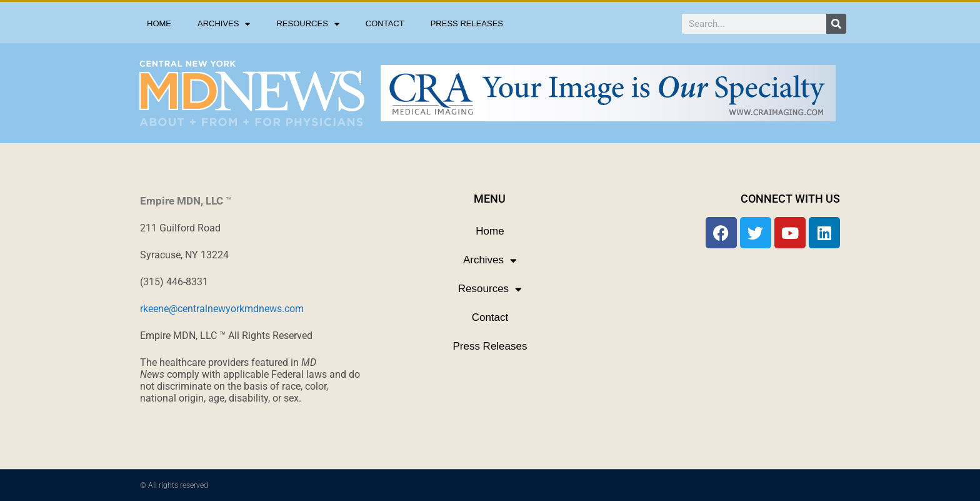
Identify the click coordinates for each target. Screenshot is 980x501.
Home (159, 23)
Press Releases (467, 23)
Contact (385, 23)
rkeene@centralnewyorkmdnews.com (222, 309)
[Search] (836, 24)
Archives (224, 24)
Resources (307, 24)
